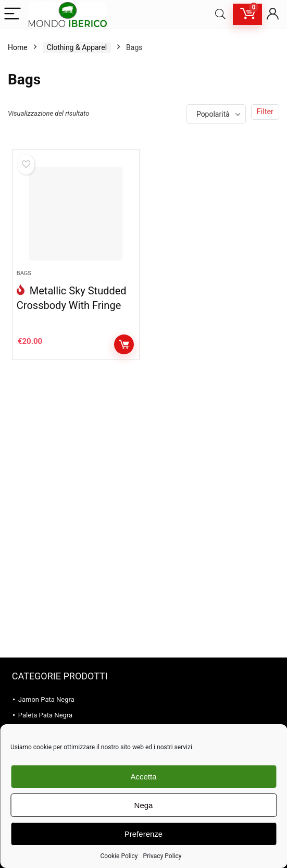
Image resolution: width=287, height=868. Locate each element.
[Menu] (13, 14)
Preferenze (144, 834)
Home (18, 47)
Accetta (143, 777)
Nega (144, 805)
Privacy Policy (163, 856)
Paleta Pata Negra (45, 715)
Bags (24, 273)
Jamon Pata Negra (46, 699)
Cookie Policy (119, 856)
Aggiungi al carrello (124, 344)
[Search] (220, 14)
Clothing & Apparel (77, 47)
